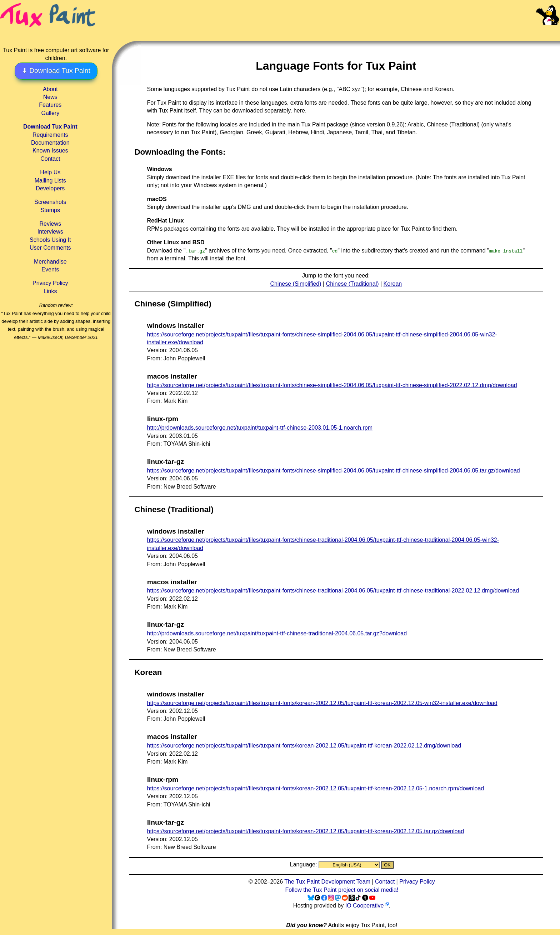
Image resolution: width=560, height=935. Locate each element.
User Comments (50, 248)
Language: (304, 864)
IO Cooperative (365, 906)
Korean (393, 284)
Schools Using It (50, 240)
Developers (50, 188)
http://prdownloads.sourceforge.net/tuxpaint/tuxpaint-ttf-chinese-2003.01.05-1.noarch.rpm (260, 428)
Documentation (50, 143)
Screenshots (50, 202)
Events (50, 269)
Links (50, 291)
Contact (50, 159)
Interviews (50, 232)
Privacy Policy (50, 283)
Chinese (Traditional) (352, 284)
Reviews (50, 224)
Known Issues (50, 151)
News (50, 97)
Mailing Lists (50, 181)
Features (50, 105)
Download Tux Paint (50, 127)
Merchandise (50, 262)
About (50, 89)
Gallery (50, 113)
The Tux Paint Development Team (327, 882)
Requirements (50, 135)
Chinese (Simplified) (296, 284)
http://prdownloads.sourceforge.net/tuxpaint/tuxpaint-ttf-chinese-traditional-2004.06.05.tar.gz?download (277, 633)
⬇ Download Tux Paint (56, 71)
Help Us (50, 172)
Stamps (50, 210)
